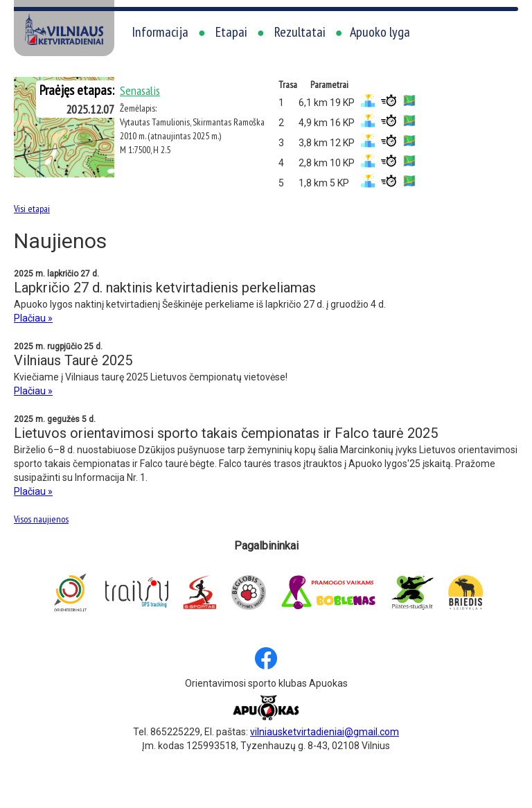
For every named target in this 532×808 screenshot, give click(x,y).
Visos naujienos (41, 519)
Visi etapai (32, 209)
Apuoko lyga (380, 32)
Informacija (160, 32)
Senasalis (140, 90)
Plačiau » (33, 318)
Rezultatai (300, 32)
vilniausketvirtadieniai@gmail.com (325, 732)
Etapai (231, 32)
